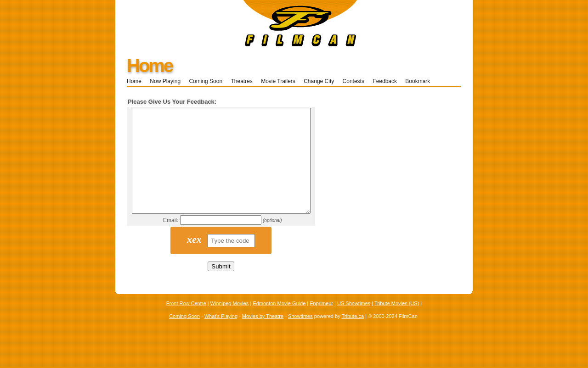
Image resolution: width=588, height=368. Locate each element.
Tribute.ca (353, 337)
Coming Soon (206, 81)
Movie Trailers (278, 81)
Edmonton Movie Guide (279, 324)
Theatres (241, 81)
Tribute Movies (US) (397, 324)
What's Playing (221, 337)
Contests (353, 81)
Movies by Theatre (263, 337)
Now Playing (165, 81)
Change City (319, 81)
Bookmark (421, 81)
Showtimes (300, 337)
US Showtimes (354, 324)
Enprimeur (321, 324)
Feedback (385, 81)
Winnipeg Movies (230, 324)
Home (150, 66)
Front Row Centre (186, 324)
